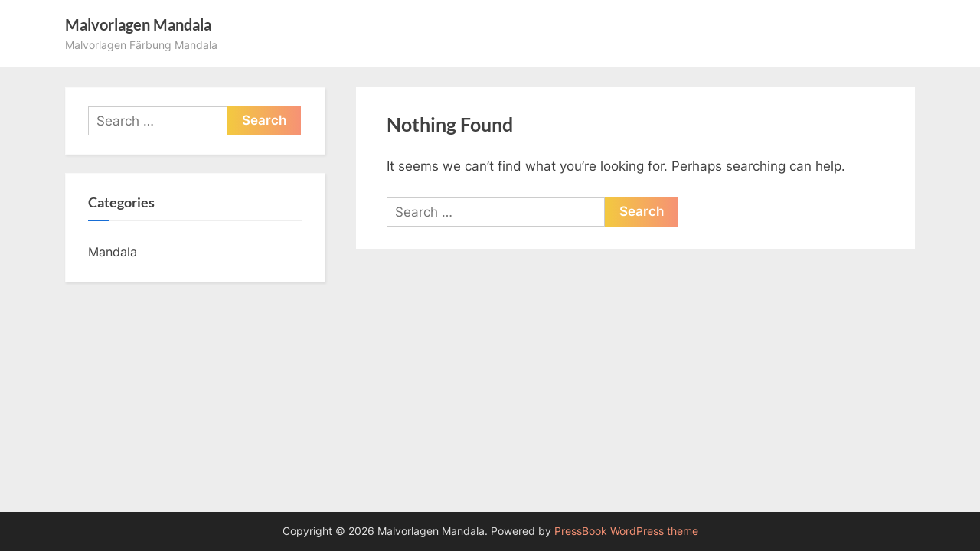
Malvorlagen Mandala (138, 24)
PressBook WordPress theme (626, 531)
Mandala (113, 252)
